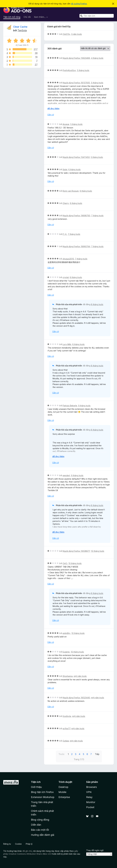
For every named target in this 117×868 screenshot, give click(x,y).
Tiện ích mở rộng (12, 17)
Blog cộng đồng (40, 820)
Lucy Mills (67, 344)
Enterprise (64, 797)
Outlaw (66, 741)
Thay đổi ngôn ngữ (95, 850)
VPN (89, 792)
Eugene (66, 652)
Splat (65, 169)
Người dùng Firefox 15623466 (76, 58)
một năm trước (80, 676)
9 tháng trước (84, 406)
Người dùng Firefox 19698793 (76, 216)
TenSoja (22, 30)
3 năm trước (77, 34)
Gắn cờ (51, 115)
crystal (66, 277)
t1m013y (66, 34)
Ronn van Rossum (71, 191)
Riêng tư (7, 844)
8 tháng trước (76, 277)
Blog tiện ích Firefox (42, 792)
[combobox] (97, 16)
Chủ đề (27, 17)
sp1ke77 (66, 728)
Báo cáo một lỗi (40, 830)
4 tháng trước (97, 58)
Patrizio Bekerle (70, 406)
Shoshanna (68, 676)
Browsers (92, 787)
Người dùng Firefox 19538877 (76, 551)
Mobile (62, 792)
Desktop (63, 787)
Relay (89, 797)
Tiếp (97, 754)
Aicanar (66, 124)
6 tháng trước (75, 169)
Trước (62, 754)
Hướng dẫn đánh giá (43, 835)
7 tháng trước (97, 216)
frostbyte (67, 716)
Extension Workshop (43, 797)
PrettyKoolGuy (69, 70)
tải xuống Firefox (79, 4)
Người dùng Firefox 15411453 (76, 157)
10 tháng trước (98, 551)
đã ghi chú (27, 851)
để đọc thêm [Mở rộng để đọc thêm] (53, 108)
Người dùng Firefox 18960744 (76, 246)
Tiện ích (36, 782)
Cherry (66, 203)
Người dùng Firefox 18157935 (76, 83)
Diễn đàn (36, 825)
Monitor (91, 802)
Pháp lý (29, 844)
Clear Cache (20, 27)
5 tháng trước (83, 70)
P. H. (65, 234)
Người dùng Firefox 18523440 (76, 698)
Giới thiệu (36, 787)
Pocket (90, 807)
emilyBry (66, 633)
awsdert (66, 475)
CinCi (65, 563)
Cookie (18, 844)
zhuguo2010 (68, 259)
